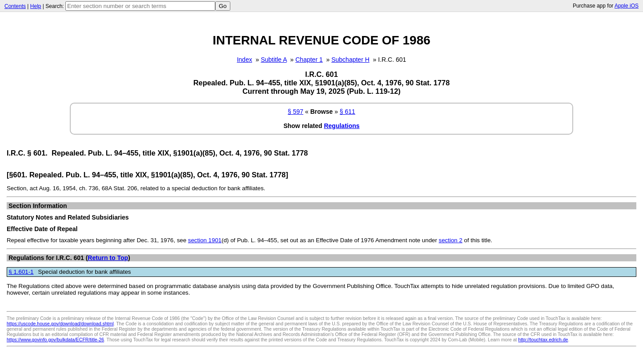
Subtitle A (273, 60)
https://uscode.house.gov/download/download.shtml (60, 324)
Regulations (342, 126)
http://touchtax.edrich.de (543, 340)
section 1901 (205, 240)
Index (245, 60)
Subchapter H (350, 60)
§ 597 (295, 112)
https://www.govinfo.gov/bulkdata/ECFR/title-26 (55, 340)
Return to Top (108, 258)
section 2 (451, 240)
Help (36, 6)
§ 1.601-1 (21, 272)
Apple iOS (627, 6)
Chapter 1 (309, 60)
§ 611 (348, 112)
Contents (15, 6)
